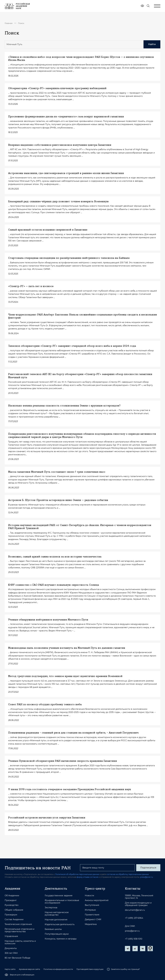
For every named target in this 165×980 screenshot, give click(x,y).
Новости (89, 896)
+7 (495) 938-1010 (134, 939)
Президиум (11, 915)
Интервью (90, 910)
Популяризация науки (57, 934)
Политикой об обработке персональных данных (77, 874)
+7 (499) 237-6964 (134, 918)
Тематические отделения (18, 924)
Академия (12, 888)
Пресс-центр (95, 888)
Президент (11, 900)
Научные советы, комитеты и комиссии (20, 942)
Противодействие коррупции (90, 969)
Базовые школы (53, 929)
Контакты (133, 888)
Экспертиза (51, 908)
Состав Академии (14, 920)
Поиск (21, 23)
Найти (152, 44)
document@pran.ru (135, 910)
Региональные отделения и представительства (20, 930)
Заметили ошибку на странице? (123, 969)
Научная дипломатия (56, 920)
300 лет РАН (11, 953)
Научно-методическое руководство (57, 914)
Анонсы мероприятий (97, 900)
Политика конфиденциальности (58, 969)
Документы (11, 948)
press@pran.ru (147, 877)
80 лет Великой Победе (18, 958)
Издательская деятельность (60, 924)
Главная (9, 23)
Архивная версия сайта (29, 969)
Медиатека (91, 924)
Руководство (12, 905)
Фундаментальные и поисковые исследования (62, 902)
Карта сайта (10, 969)
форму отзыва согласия (87, 877)
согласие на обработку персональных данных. (128, 874)
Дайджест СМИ (93, 920)
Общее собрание (14, 910)
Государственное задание (59, 896)
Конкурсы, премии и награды (61, 939)
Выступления (92, 905)
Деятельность (56, 888)
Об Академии (12, 896)
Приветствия (92, 915)
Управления (11, 936)
